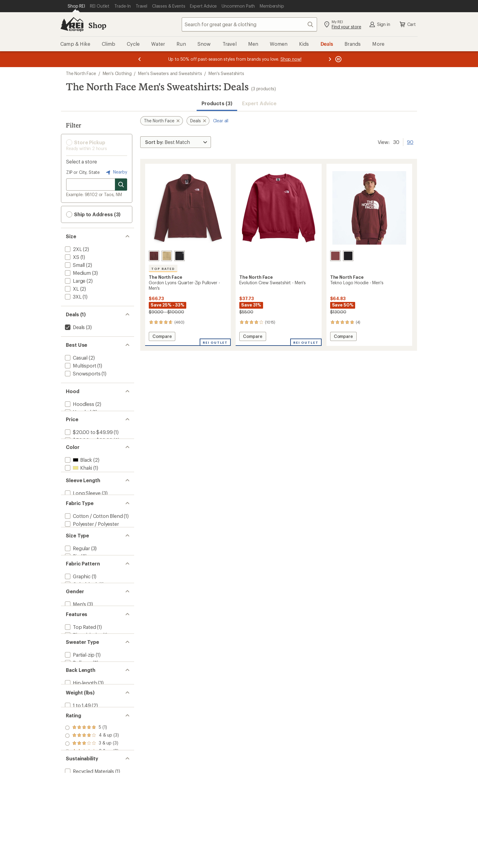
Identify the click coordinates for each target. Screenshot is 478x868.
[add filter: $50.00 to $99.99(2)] (88, 450)
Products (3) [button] (217, 103)
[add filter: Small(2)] (74, 265)
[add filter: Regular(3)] (77, 603)
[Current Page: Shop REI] (76, 6)
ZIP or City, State (83, 172)
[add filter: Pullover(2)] (78, 757)
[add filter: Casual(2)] (76, 358)
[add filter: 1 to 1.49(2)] (77, 818)
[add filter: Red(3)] (76, 497)
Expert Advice (259, 103)
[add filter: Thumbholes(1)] (83, 718)
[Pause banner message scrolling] (338, 59)
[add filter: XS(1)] (71, 257)
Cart (407, 24)
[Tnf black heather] (180, 256)
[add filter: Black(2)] (78, 481)
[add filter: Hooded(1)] (77, 412)
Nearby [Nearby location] (116, 172)
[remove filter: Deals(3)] (74, 327)
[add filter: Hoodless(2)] (79, 404)
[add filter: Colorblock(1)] (81, 649)
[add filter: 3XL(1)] (73, 297)
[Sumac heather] (154, 256)
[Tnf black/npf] (348, 256)
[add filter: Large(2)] (75, 281)
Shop (97, 25)
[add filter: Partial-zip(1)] (79, 749)
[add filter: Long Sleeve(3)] (82, 527)
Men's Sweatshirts (226, 73)
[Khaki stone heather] (167, 256)
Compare (162, 337)
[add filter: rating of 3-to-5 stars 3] (92, 863)
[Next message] (330, 59)
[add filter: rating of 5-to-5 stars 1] (92, 848)
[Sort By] (176, 142)
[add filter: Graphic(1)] (77, 641)
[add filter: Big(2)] (72, 611)
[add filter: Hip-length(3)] (80, 787)
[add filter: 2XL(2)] (73, 249)
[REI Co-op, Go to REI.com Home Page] (72, 24)
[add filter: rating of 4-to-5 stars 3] (92, 855)
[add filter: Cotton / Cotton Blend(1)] (93, 558)
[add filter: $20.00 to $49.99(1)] (88, 442)
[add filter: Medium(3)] (77, 273)
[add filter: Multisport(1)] (80, 366)
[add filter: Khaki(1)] (78, 489)
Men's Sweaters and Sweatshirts (170, 73)
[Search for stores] (121, 185)
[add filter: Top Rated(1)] (80, 710)
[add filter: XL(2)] (71, 289)
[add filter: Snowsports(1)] (82, 373)
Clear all (221, 121)
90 (410, 142)
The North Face (81, 73)
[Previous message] (140, 59)
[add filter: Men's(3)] (75, 680)
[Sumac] (335, 256)
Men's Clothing (117, 73)
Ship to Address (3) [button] (93, 214)
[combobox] (249, 24)
